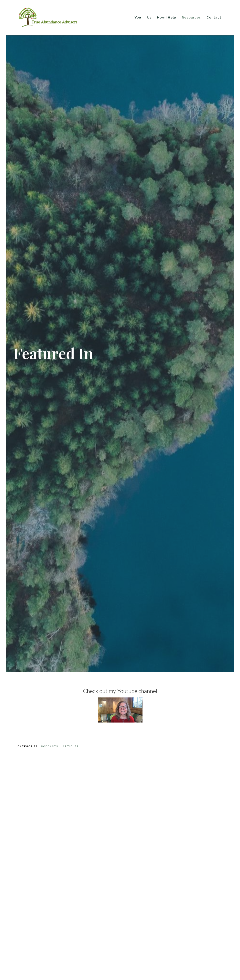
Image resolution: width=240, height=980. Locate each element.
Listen (23, 929)
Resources (191, 17)
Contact (214, 17)
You (138, 17)
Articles (71, 746)
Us (149, 17)
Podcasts (50, 746)
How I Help (167, 17)
